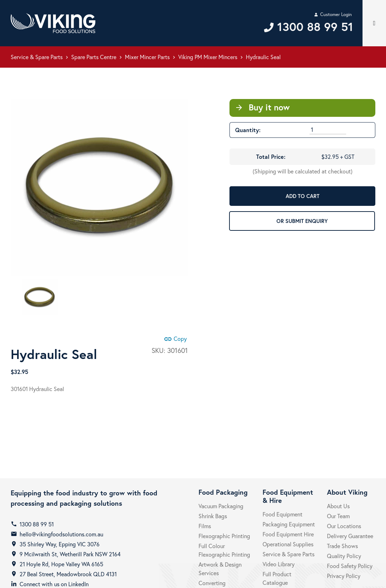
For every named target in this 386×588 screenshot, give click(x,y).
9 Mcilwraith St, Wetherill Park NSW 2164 (70, 554)
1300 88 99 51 (37, 524)
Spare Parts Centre (94, 57)
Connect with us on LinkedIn (54, 584)
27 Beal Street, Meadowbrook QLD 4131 (68, 574)
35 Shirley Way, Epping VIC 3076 (60, 544)
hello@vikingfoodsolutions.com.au (61, 534)
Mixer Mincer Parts (147, 57)
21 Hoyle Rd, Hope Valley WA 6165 (61, 564)
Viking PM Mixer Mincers (208, 57)
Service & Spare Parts (37, 57)
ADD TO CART (303, 196)
